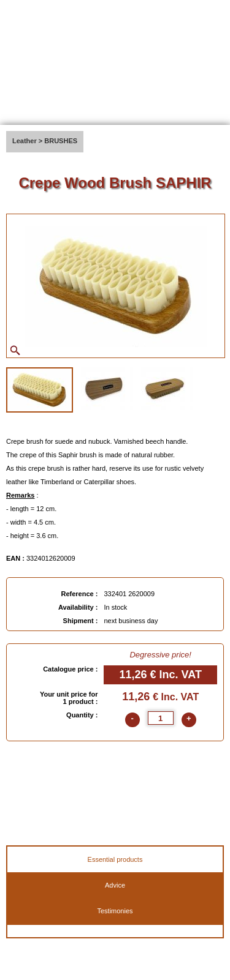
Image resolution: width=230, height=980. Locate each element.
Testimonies (115, 911)
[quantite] (161, 718)
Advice (115, 885)
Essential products (115, 859)
